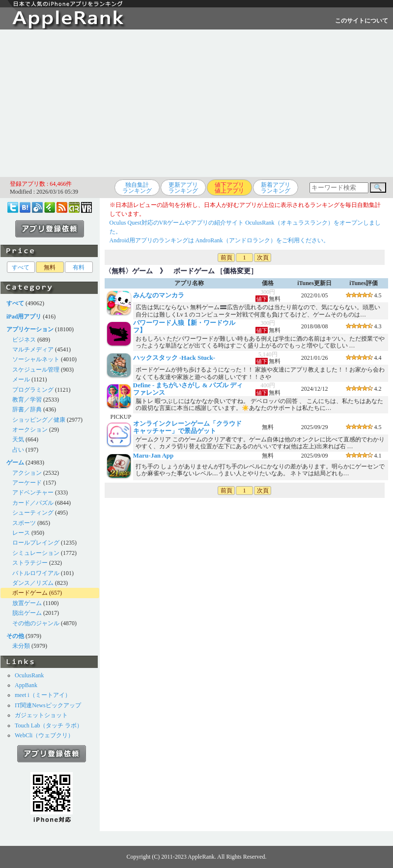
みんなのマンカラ (159, 295)
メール (21, 379)
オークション (30, 430)
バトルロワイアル (36, 573)
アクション (27, 473)
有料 (79, 267)
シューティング (33, 513)
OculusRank (29, 675)
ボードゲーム (30, 593)
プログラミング (33, 390)
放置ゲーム (27, 603)
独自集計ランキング (137, 188)
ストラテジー (30, 563)
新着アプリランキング (276, 188)
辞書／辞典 (27, 409)
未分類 (21, 646)
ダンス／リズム (33, 583)
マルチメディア (33, 349)
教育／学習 (27, 400)
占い (18, 450)
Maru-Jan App (154, 455)
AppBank (26, 685)
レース (21, 533)
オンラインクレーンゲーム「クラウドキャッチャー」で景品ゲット (187, 427)
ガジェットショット (41, 715)
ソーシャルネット (36, 359)
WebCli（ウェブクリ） (44, 735)
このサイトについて (362, 21)
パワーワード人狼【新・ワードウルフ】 (184, 326)
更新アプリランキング (183, 188)
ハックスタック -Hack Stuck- (174, 358)
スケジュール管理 (36, 370)
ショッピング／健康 (39, 420)
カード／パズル (33, 503)
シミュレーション (36, 553)
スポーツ (24, 523)
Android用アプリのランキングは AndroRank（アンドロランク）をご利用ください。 (219, 240)
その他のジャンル (36, 623)
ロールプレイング (36, 543)
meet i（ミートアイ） (43, 695)
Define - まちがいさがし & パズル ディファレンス (188, 389)
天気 (18, 439)
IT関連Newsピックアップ (48, 705)
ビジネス (24, 340)
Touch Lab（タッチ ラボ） (49, 725)
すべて (21, 267)
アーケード (27, 483)
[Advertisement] (197, 103)
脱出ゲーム (27, 613)
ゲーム (142, 271)
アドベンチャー (33, 492)
